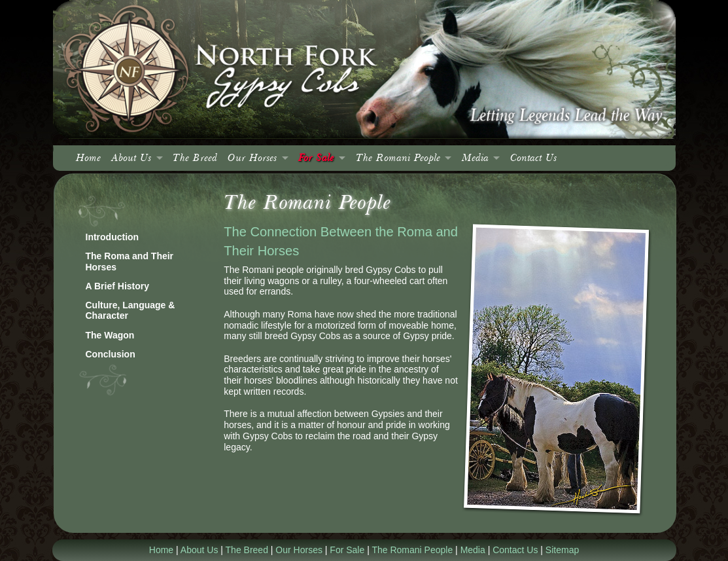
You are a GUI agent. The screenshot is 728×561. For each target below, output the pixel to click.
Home (88, 158)
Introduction (113, 237)
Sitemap (562, 550)
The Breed (195, 158)
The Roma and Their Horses (130, 262)
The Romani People (398, 158)
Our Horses (252, 158)
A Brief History (118, 286)
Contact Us (533, 158)
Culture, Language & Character (130, 311)
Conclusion (111, 354)
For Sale (316, 158)
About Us (131, 158)
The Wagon (110, 335)
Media (475, 158)
